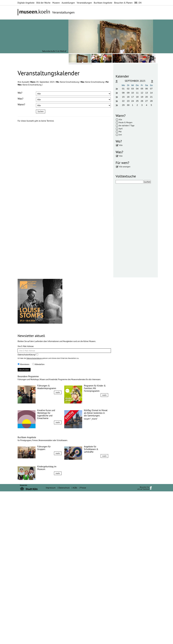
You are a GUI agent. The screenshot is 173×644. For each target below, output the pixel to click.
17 (133, 97)
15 (123, 97)
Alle (120, 119)
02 (128, 89)
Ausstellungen (68, 3)
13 (147, 93)
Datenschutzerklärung (34, 511)
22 (123, 101)
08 (123, 93)
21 (151, 97)
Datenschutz (64, 640)
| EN (138, 3)
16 (128, 97)
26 (142, 101)
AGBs (75, 640)
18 (137, 97)
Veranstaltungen (84, 3)
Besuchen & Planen (123, 3)
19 (142, 97)
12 (142, 93)
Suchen (41, 111)
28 (151, 101)
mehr (58, 545)
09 (128, 93)
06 (147, 89)
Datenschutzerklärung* (28, 507)
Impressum (51, 640)
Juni (120, 135)
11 (137, 93)
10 (133, 93)
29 (123, 105)
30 (128, 105)
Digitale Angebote (26, 3)
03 (133, 89)
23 (128, 101)
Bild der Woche (43, 3)
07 (151, 89)
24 (133, 101)
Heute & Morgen (126, 122)
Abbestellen (38, 517)
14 (151, 93)
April (121, 129)
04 (137, 89)
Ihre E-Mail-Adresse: (26, 499)
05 (142, 89)
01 (123, 89)
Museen (56, 3)
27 (147, 101)
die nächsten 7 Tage (127, 125)
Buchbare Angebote (103, 3)
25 (137, 101)
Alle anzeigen (125, 167)
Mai (120, 132)
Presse (83, 640)
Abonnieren (23, 517)
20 (147, 97)
